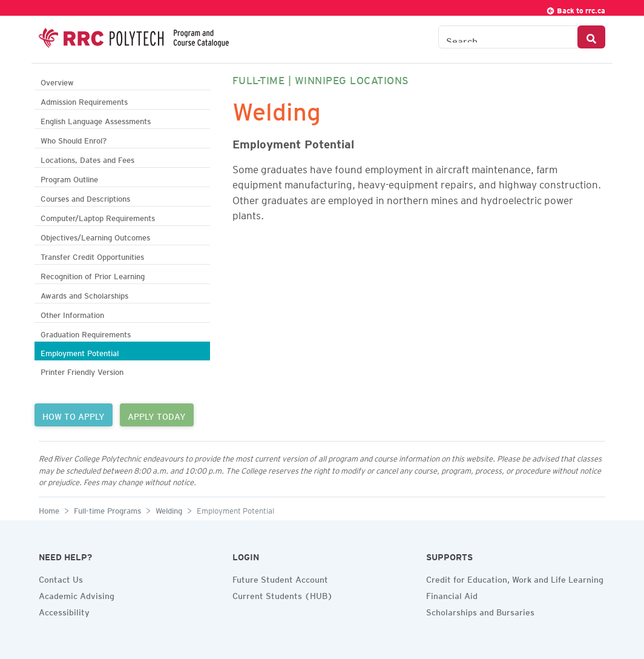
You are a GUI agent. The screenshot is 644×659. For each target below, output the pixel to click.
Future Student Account (280, 578)
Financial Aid (452, 594)
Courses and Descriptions (85, 197)
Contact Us (61, 578)
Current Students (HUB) (283, 594)
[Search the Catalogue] (508, 37)
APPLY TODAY (157, 415)
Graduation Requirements (86, 333)
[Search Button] (591, 37)
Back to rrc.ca (576, 9)
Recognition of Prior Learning (93, 275)
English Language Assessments (96, 120)
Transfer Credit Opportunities (92, 255)
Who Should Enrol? (74, 139)
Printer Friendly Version (82, 370)
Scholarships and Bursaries (480, 611)
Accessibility (64, 611)
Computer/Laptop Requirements (98, 217)
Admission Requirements (84, 100)
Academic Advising (77, 594)
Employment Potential (80, 352)
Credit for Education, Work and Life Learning (515, 578)
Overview (57, 81)
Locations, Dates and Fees (87, 158)
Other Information (72, 313)
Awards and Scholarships (84, 294)
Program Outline (69, 178)
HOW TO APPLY (74, 415)
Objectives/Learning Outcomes (95, 236)
